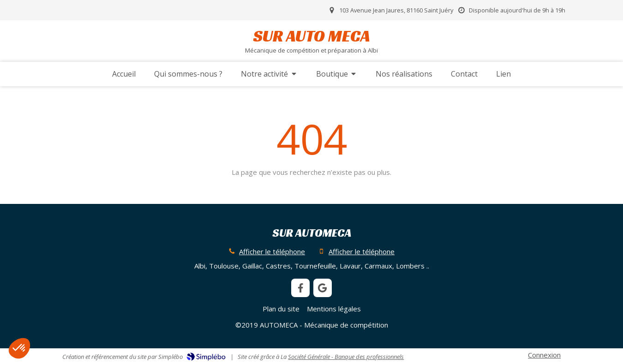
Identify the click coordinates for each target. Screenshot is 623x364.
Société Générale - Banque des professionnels (346, 357)
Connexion (544, 355)
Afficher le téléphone (272, 251)
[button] (19, 348)
